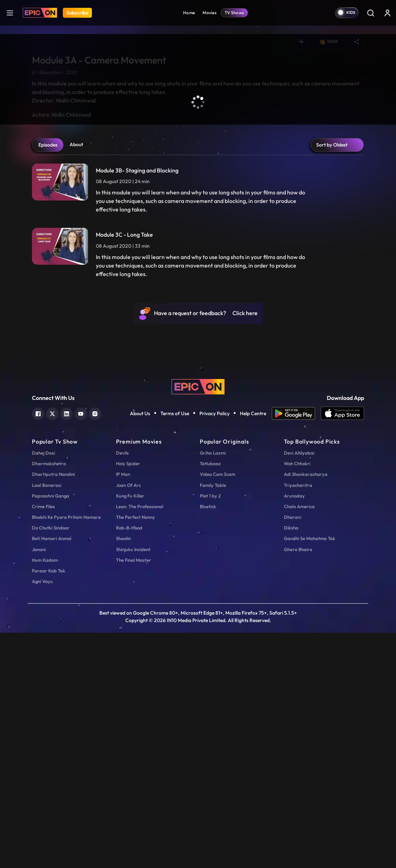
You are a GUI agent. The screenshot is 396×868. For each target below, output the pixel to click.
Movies (210, 13)
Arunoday (294, 731)
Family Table (213, 720)
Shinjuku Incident (133, 784)
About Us (140, 648)
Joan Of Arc (128, 720)
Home (189, 13)
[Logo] (40, 13)
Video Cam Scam (218, 709)
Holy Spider (128, 699)
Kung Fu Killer (130, 731)
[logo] (198, 621)
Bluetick (208, 742)
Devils (122, 688)
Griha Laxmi (213, 688)
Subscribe (77, 13)
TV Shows (234, 13)
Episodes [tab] (48, 380)
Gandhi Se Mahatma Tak (310, 774)
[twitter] (52, 648)
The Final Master (134, 795)
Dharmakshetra (49, 699)
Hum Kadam (45, 795)
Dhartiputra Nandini (53, 709)
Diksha (291, 763)
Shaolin (123, 774)
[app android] (296, 649)
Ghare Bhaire (298, 784)
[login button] (387, 13)
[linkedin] (67, 648)
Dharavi (293, 752)
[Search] (370, 13)
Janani (39, 784)
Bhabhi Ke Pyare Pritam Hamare (66, 752)
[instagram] (95, 648)
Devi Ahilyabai (299, 688)
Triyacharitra (298, 720)
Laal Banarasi (47, 720)
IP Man (123, 709)
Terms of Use (175, 648)
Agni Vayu (42, 817)
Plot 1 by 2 (210, 731)
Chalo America (299, 742)
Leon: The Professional (140, 742)
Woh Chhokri (297, 699)
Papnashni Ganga (51, 731)
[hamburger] (10, 13)
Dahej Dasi (43, 688)
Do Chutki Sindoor (51, 763)
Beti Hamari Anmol (52, 774)
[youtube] (81, 648)
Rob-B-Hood (129, 763)
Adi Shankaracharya (306, 709)
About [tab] (76, 380)
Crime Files (43, 742)
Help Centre (253, 648)
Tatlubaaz (210, 699)
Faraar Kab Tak (49, 806)
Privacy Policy (214, 648)
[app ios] (342, 649)
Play (47, 276)
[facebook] (38, 648)
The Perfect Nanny (136, 752)
